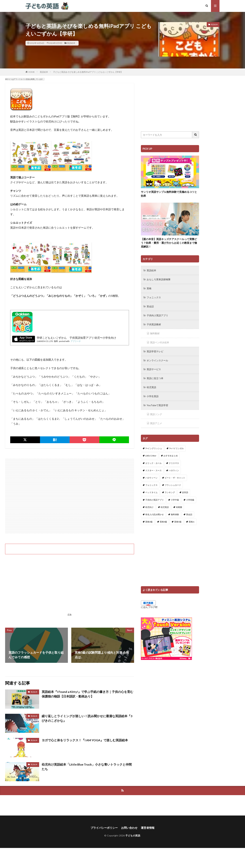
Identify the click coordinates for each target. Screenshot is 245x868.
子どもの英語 (133, 836)
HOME (32, 72)
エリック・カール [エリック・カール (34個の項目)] (153, 460)
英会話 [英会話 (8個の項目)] (189, 512)
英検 (149, 288)
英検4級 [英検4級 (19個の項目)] (163, 519)
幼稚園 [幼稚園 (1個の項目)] (179, 504)
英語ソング (156, 412)
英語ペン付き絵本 (160, 341)
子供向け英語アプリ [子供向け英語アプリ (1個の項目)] (154, 497)
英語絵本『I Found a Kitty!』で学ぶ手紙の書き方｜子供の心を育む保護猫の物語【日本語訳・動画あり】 (87, 694)
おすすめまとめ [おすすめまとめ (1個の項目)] (171, 453)
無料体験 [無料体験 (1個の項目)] (175, 512)
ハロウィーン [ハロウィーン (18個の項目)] (151, 475)
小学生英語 (153, 394)
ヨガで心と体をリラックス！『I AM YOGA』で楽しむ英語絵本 (85, 740)
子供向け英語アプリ (157, 315)
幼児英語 (151, 385)
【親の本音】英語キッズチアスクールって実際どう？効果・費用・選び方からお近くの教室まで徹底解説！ (169, 243)
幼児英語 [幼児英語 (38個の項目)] (165, 504)
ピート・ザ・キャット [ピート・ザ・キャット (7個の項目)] (175, 475)
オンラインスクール (157, 359)
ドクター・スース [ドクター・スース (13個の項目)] (153, 468)
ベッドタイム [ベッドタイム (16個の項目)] (151, 490)
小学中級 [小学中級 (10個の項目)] (175, 497)
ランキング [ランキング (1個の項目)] (170, 490)
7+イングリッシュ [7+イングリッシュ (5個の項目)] (154, 446)
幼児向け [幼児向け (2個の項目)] (149, 504)
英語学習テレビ (155, 350)
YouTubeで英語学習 (157, 403)
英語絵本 (71, 43)
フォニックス (154, 297)
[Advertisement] (70, 496)
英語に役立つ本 (155, 377)
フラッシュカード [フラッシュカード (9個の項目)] (173, 482)
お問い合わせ (129, 828)
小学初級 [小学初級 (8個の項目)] (190, 497)
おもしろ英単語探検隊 (159, 279)
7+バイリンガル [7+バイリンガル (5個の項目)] (176, 446)
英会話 (150, 306)
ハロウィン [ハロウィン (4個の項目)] (174, 468)
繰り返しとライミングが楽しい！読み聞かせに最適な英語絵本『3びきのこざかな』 (87, 718)
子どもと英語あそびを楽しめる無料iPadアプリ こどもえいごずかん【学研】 (88, 72)
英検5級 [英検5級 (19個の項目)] (178, 519)
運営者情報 (148, 828)
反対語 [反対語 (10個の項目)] (185, 490)
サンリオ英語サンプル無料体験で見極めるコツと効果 (169, 194)
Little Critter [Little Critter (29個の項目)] (151, 453)
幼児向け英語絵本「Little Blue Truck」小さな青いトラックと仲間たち (87, 767)
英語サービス (154, 368)
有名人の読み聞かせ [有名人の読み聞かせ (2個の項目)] (154, 512)
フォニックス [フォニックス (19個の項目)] (151, 482)
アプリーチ (76, 341)
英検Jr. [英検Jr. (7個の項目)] (192, 519)
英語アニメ (156, 421)
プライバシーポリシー (104, 828)
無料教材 (155, 332)
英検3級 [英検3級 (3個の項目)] (149, 519)
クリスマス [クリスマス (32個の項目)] (174, 460)
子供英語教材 (154, 324)
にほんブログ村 (149, 604)
